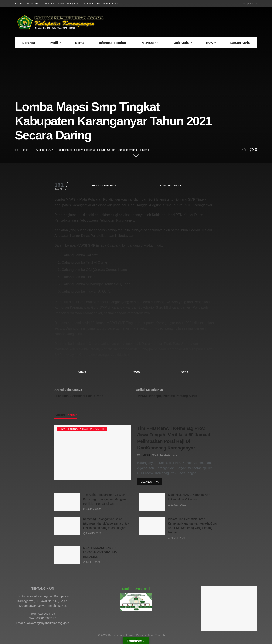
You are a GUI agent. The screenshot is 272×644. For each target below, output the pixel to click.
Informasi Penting (55, 4)
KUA (98, 4)
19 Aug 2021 (92, 536)
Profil (30, 4)
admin (25, 150)
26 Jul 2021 (176, 541)
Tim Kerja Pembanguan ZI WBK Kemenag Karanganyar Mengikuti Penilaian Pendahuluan (105, 502)
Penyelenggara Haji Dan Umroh (96, 150)
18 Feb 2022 (161, 457)
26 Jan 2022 (92, 512)
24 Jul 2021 (92, 565)
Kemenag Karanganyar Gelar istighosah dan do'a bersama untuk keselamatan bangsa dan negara (106, 526)
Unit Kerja (87, 4)
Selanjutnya (150, 485)
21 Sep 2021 (177, 508)
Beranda (20, 4)
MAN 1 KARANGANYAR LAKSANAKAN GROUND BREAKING (100, 555)
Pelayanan (73, 4)
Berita (39, 4)
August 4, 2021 (45, 150)
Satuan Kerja (111, 4)
